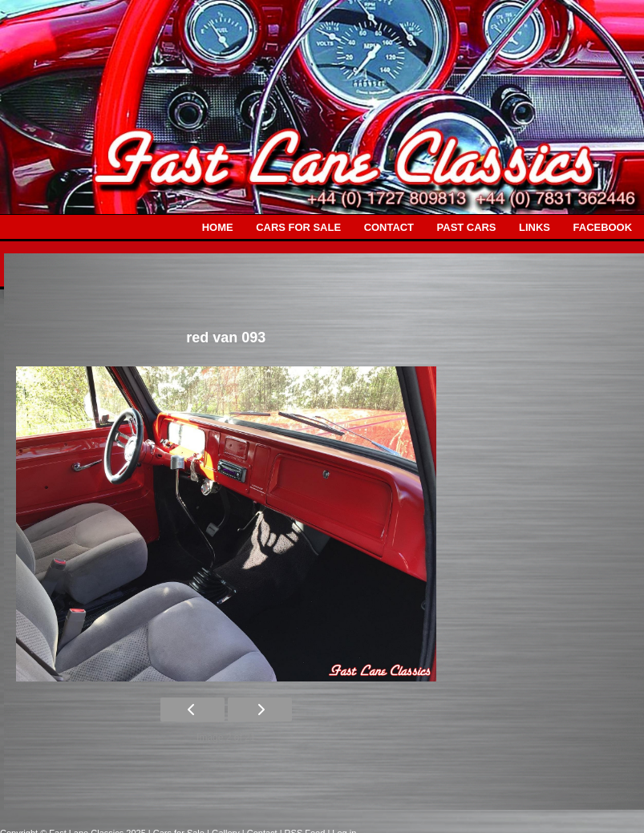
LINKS (535, 227)
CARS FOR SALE (298, 227)
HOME (218, 227)
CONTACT (389, 227)
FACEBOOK (603, 227)
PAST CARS (467, 227)
